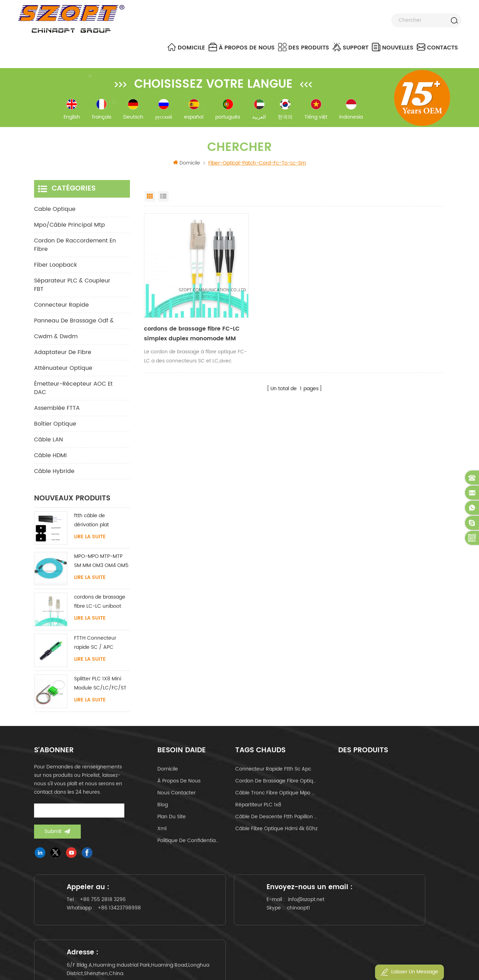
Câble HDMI (50, 457)
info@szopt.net (248, 914)
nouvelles (393, 48)
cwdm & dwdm (56, 338)
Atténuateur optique (63, 370)
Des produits (304, 48)
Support (350, 48)
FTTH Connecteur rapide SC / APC (95, 644)
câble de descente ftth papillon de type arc (276, 818)
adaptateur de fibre (63, 354)
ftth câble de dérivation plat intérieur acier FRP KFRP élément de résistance (96, 522)
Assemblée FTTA (57, 410)
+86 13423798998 (122, 915)
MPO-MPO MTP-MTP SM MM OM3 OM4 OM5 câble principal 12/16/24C (101, 563)
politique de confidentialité (188, 842)
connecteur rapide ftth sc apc (273, 771)
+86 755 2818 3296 (106, 906)
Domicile (186, 48)
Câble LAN (48, 441)
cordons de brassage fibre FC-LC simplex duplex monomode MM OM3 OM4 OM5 (188, 325)
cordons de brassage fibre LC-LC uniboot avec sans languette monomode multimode (100, 604)
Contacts (437, 48)
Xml (162, 830)
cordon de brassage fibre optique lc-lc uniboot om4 (276, 783)
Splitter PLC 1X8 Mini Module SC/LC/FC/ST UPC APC (100, 686)
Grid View (150, 198)
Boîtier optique (55, 426)
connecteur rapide (61, 307)
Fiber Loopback (55, 267)
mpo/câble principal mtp (70, 227)
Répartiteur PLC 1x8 (258, 806)
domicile (168, 771)
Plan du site (172, 818)
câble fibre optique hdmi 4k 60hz (276, 830)
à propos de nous (242, 48)
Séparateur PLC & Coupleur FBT (72, 287)
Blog (163, 806)
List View (163, 198)
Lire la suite (90, 539)
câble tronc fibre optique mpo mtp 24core (276, 795)
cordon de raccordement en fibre (75, 247)
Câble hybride (54, 473)
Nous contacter (176, 795)
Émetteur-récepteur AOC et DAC (73, 390)
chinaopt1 (240, 922)
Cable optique (55, 211)
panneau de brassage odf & (74, 322)
